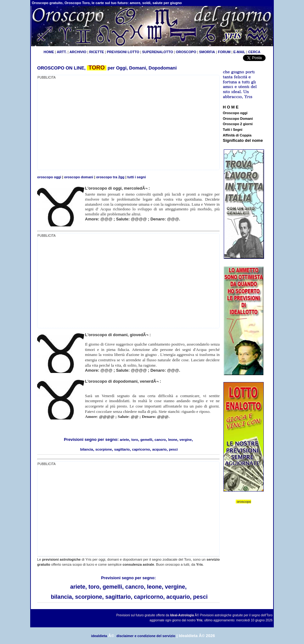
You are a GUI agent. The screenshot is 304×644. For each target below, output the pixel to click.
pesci (173, 449)
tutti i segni (137, 177)
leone (173, 440)
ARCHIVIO (78, 52)
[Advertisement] (90, 124)
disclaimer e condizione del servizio (146, 636)
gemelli (146, 440)
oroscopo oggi (49, 177)
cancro (160, 440)
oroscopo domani (79, 177)
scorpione (104, 449)
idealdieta (99, 636)
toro (135, 440)
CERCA (254, 52)
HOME (49, 52)
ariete (124, 440)
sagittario (122, 449)
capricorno (141, 449)
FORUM (224, 52)
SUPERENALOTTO (158, 52)
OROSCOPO (186, 52)
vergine (186, 440)
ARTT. (62, 52)
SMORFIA (207, 52)
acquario (160, 449)
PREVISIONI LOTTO (123, 52)
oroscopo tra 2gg (110, 177)
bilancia (87, 449)
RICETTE (96, 52)
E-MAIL (239, 52)
